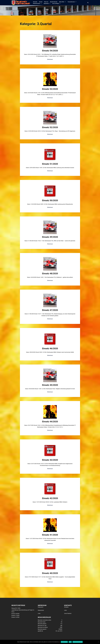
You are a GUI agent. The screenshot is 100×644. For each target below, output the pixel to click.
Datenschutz (41, 610)
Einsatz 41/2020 (50, 535)
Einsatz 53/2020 (50, 89)
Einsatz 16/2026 (15, 617)
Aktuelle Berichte (54, 2)
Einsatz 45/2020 (50, 385)
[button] (88, 3)
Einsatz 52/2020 (50, 127)
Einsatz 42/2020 (50, 498)
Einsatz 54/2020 (50, 51)
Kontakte (66, 607)
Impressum (41, 607)
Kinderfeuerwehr (37, 3)
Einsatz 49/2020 (50, 237)
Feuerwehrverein (71, 2)
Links (39, 613)
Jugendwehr (46, 3)
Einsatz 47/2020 (50, 310)
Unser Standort (68, 613)
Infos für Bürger (56, 3)
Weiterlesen (50, 59)
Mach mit (46, 2)
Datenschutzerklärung (78, 642)
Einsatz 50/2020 (50, 200)
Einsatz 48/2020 (50, 273)
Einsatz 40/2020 (50, 573)
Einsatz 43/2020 (50, 460)
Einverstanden (64, 642)
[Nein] (98, 642)
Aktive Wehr (62, 2)
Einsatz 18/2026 (15, 614)
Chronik (41, 2)
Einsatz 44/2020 (50, 422)
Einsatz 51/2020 (50, 164)
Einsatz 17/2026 (15, 615)
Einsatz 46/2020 (50, 348)
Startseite (35, 2)
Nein (70, 642)
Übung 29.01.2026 (16, 608)
